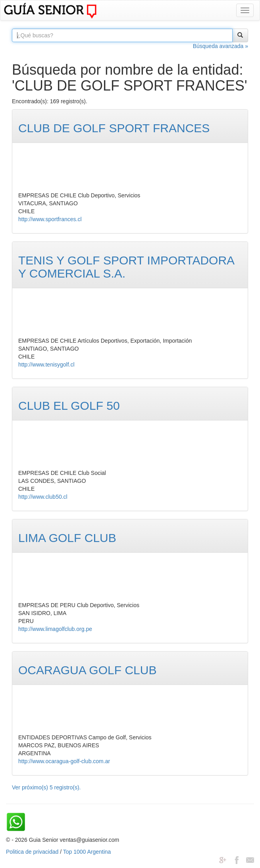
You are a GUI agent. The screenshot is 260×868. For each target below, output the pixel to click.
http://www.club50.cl (43, 497)
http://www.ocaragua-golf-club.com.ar (64, 761)
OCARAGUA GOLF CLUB (87, 670)
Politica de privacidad (32, 852)
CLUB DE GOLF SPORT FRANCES (114, 128)
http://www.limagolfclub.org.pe (55, 629)
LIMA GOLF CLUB (67, 538)
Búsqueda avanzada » (221, 46)
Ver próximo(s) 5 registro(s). (46, 787)
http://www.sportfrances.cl (50, 219)
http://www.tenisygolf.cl (46, 365)
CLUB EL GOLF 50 (69, 406)
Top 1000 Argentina (87, 852)
